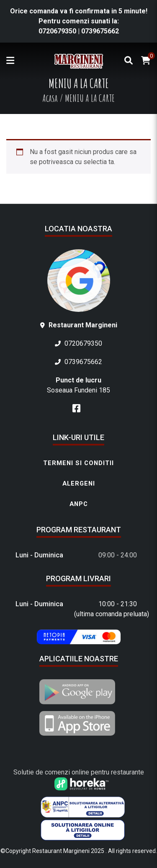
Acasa (50, 98)
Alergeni (79, 483)
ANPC (79, 504)
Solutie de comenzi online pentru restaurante (79, 772)
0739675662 (100, 31)
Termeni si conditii (78, 463)
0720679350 (57, 31)
